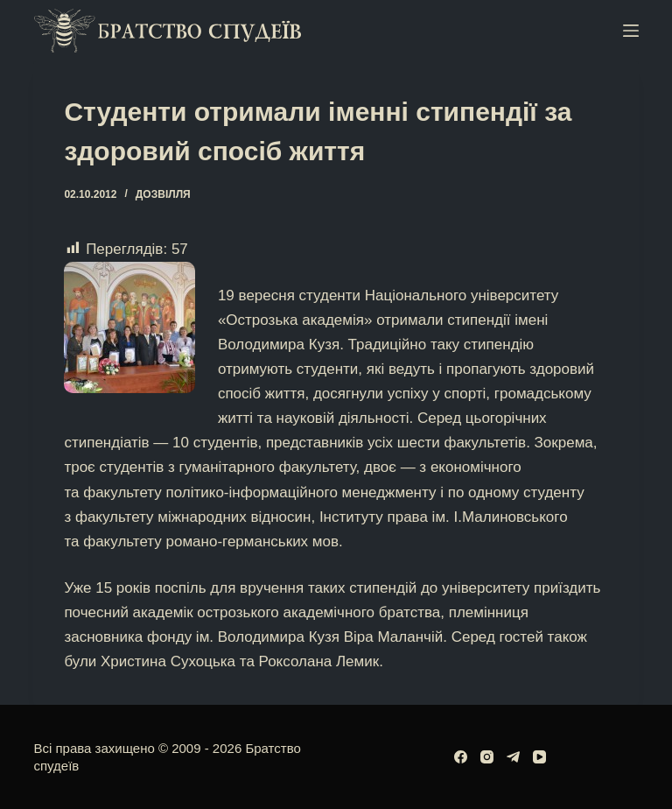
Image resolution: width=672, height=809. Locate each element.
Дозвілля (163, 194)
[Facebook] (461, 757)
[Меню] (631, 31)
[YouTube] (539, 757)
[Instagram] (487, 757)
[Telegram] (513, 757)
